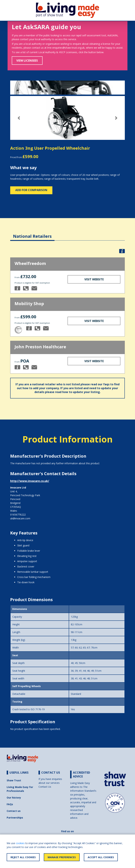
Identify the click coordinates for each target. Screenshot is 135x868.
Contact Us (45, 787)
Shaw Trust (14, 780)
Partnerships (15, 818)
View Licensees (27, 61)
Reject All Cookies (23, 857)
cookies (20, 843)
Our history (14, 798)
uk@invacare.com (20, 518)
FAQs (10, 804)
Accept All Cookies (101, 857)
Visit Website (94, 279)
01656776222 (18, 515)
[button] (19, 118)
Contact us (14, 811)
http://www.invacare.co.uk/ (30, 481)
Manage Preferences (62, 857)
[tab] (32, 233)
